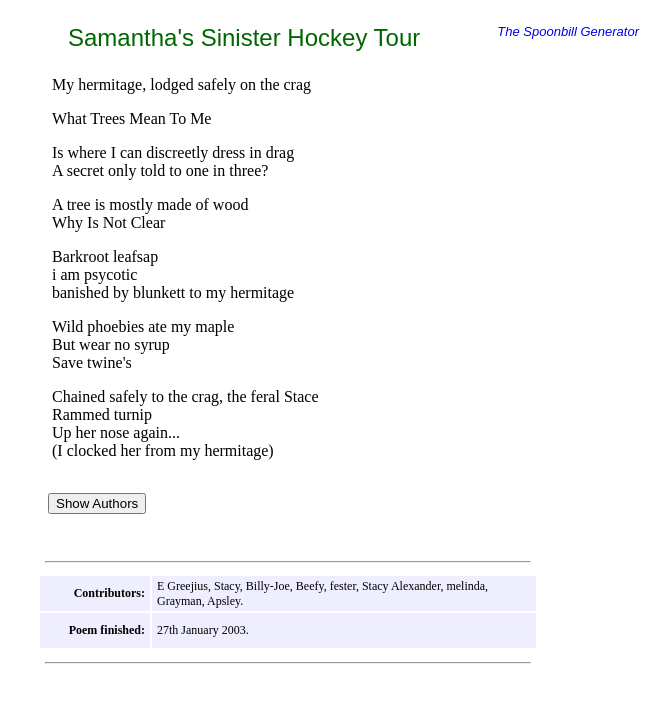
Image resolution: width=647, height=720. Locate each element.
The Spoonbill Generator (568, 31)
